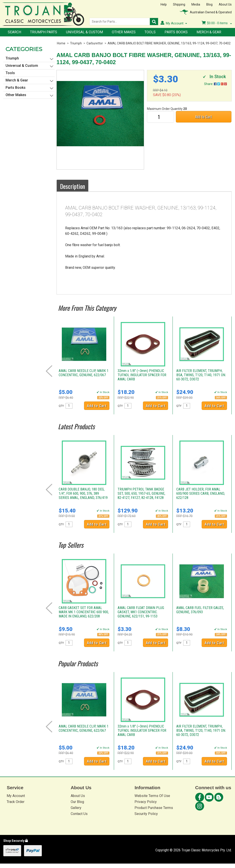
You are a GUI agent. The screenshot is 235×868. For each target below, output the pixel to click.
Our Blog (77, 802)
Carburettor (95, 43)
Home (61, 43)
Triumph (76, 43)
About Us (225, 4)
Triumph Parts (44, 32)
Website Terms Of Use (152, 796)
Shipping (179, 4)
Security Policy (146, 814)
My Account (16, 796)
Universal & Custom (84, 32)
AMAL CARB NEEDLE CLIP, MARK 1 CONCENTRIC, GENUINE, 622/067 (84, 373)
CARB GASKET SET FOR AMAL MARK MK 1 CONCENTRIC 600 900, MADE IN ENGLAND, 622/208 (84, 612)
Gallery (76, 808)
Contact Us (79, 814)
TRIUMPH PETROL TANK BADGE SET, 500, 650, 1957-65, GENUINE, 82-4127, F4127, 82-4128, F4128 (141, 493)
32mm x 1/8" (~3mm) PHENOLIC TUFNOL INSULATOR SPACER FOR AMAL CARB (142, 375)
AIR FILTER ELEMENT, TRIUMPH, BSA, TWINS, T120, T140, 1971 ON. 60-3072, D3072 (201, 375)
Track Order (16, 802)
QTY (61, 406)
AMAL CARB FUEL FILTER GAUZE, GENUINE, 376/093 (200, 610)
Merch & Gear (209, 32)
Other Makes (124, 32)
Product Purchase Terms (154, 808)
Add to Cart (204, 117)
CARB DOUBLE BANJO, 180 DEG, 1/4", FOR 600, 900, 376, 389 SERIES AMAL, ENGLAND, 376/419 (83, 493)
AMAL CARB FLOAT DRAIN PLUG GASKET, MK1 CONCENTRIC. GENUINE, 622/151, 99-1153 (141, 612)
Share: (215, 84)
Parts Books (176, 32)
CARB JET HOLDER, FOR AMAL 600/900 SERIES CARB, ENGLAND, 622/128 (201, 493)
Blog (209, 4)
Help (164, 4)
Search (14, 32)
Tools (150, 32)
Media (196, 4)
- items (217, 23)
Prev (49, 371)
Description (72, 186)
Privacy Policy (146, 802)
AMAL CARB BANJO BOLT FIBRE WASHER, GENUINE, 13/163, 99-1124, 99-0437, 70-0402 (169, 43)
